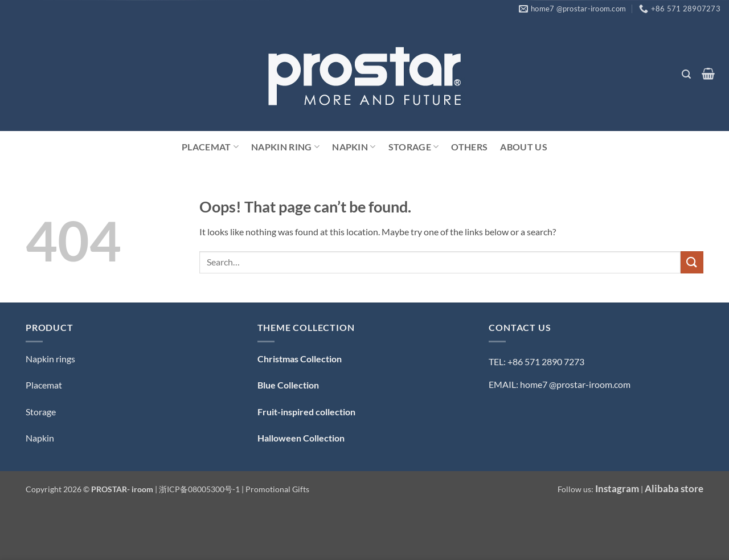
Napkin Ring (285, 147)
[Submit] (692, 262)
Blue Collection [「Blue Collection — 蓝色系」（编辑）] (288, 385)
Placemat (210, 147)
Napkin (354, 147)
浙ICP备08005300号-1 (200, 489)
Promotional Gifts (277, 489)
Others (469, 147)
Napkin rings (50, 359)
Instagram (617, 489)
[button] (686, 74)
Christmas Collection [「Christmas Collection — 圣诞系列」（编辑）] (300, 359)
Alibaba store (674, 489)
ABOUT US (524, 147)
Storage (414, 147)
